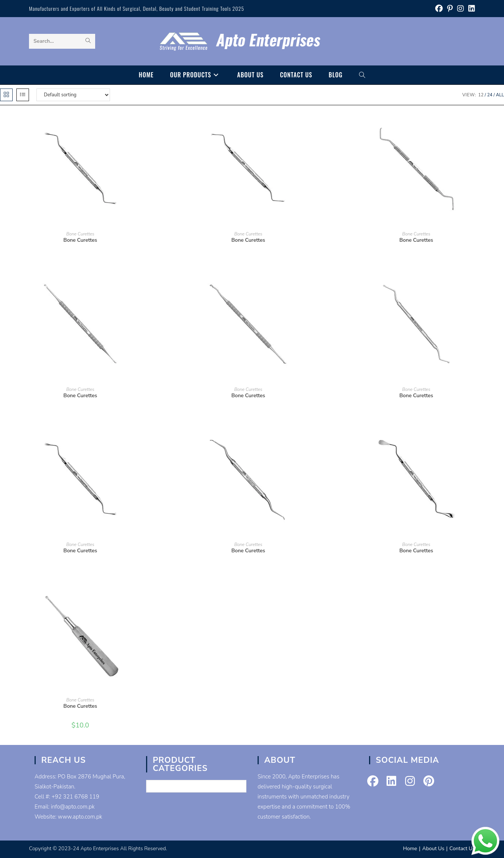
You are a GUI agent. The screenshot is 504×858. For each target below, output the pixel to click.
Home (410, 849)
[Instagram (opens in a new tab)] (461, 9)
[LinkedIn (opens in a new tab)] (471, 9)
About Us (433, 849)
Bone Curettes (80, 234)
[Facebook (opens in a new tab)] (439, 9)
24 (490, 95)
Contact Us (462, 849)
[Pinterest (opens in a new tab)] (450, 9)
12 (481, 95)
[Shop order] (73, 95)
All (500, 95)
